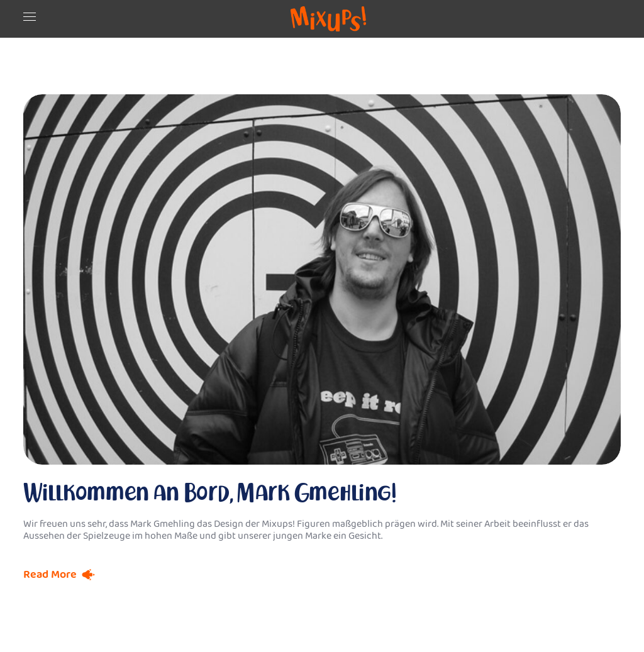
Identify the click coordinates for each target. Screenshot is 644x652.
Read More (50, 575)
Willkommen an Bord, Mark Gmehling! (210, 493)
